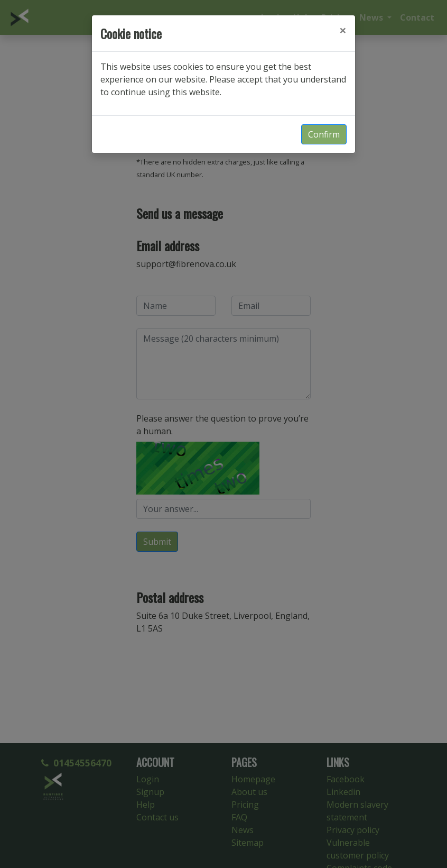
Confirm (324, 134)
